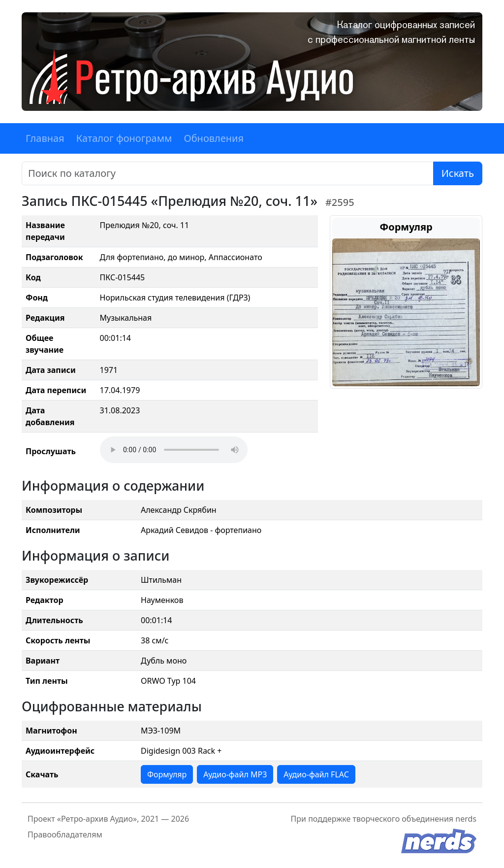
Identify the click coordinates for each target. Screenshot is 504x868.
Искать (458, 173)
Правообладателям (65, 835)
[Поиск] (228, 173)
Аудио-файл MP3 (235, 774)
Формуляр (167, 774)
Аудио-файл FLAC (316, 774)
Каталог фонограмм (124, 138)
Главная (45, 138)
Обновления (214, 138)
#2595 (340, 202)
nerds (466, 819)
